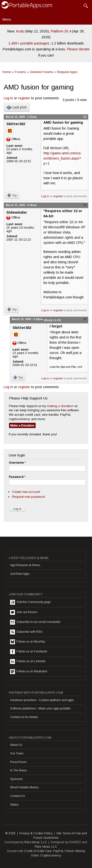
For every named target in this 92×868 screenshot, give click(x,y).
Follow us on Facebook (29, 652)
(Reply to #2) (52, 320)
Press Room (18, 762)
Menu (7, 19)
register (24, 98)
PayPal (58, 851)
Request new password (28, 497)
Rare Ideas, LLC (36, 842)
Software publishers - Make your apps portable (40, 708)
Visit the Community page (30, 602)
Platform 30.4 (61, 31)
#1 (85, 117)
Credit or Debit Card (38, 851)
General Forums (42, 72)
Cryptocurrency (51, 855)
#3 (85, 319)
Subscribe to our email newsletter (35, 622)
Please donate (78, 49)
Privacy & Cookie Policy (36, 833)
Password (17, 477)
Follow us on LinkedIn (28, 662)
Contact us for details (24, 717)
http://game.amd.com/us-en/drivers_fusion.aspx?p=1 (63, 158)
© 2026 (10, 833)
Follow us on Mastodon (29, 672)
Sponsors (16, 779)
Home (7, 72)
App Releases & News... (26, 565)
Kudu (20, 31)
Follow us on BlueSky (28, 642)
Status (14, 805)
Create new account (26, 492)
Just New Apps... (21, 574)
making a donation (60, 406)
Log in (8, 98)
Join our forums (24, 612)
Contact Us (17, 796)
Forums (20, 72)
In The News (18, 770)
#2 (85, 205)
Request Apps (67, 72)
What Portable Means (24, 787)
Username (17, 463)
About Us (16, 745)
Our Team (17, 753)
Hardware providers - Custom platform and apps (42, 700)
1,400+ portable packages (29, 43)
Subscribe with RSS (26, 632)
